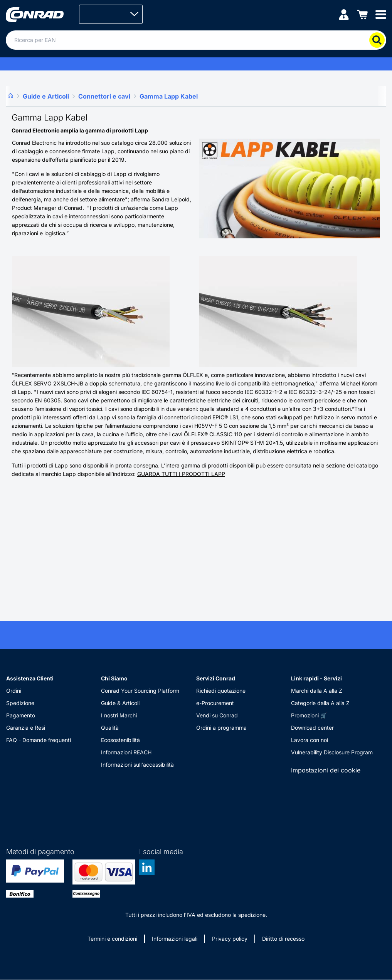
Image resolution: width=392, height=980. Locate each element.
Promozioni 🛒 (309, 715)
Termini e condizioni (112, 939)
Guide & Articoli (120, 703)
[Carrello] (362, 14)
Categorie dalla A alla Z (320, 703)
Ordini (14, 691)
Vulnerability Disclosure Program (332, 752)
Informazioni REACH (126, 752)
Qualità (110, 728)
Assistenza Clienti (30, 678)
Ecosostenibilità (120, 740)
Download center (312, 728)
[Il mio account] (344, 14)
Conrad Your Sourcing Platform (140, 691)
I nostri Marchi (119, 715)
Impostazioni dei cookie (326, 770)
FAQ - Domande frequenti (39, 740)
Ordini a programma (221, 728)
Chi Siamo (114, 678)
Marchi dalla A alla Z (317, 691)
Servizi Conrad (216, 678)
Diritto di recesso (283, 939)
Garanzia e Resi (26, 728)
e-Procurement (215, 703)
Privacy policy (230, 939)
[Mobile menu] (381, 14)
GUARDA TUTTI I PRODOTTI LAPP (181, 474)
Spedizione (20, 703)
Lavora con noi (310, 740)
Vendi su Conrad (217, 715)
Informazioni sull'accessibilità (137, 765)
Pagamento (21, 715)
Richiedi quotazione (221, 691)
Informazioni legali (175, 939)
